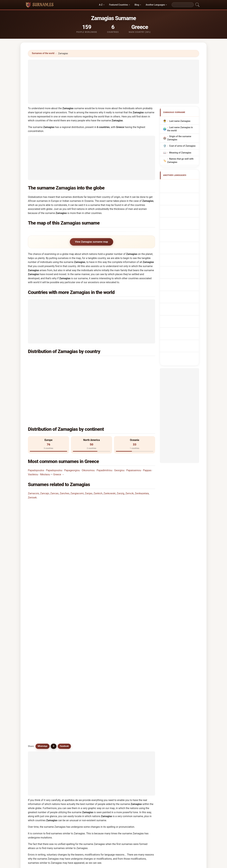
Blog (137, 5)
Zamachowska (141, 693)
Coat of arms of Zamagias (182, 146)
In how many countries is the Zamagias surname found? (63, 502)
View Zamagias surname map (92, 242)
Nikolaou (45, 435)
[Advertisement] (113, 82)
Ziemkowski (75, 731)
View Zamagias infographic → (139, 752)
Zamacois (33, 454)
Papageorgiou (72, 431)
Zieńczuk (41, 739)
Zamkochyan (43, 693)
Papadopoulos (36, 431)
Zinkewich (139, 708)
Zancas (54, 454)
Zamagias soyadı (180, 274)
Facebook (64, 545)
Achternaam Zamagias (183, 229)
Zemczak (41, 685)
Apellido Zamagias (180, 184)
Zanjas (89, 454)
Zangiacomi (77, 454)
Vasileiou (33, 435)
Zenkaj (72, 700)
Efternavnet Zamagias (182, 241)
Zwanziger (107, 708)
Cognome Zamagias (181, 204)
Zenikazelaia (142, 454)
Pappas (147, 431)
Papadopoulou (54, 431)
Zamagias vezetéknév (182, 253)
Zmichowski (140, 731)
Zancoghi (138, 685)
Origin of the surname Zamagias (179, 138)
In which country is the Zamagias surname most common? (64, 482)
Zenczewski (140, 724)
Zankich (98, 454)
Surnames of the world (43, 53)
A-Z (101, 5)
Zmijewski (74, 708)
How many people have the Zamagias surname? (58, 513)
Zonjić (104, 693)
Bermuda (113, 378)
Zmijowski (139, 716)
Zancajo (45, 454)
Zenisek (32, 458)
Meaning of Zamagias (180, 153)
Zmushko (74, 693)
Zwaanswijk (107, 716)
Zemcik (129, 454)
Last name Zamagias (180, 121)
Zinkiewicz (107, 731)
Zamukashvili (43, 716)
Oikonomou (88, 431)
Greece (47, 362)
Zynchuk (73, 716)
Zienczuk (73, 724)
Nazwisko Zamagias (181, 224)
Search (141, 777)
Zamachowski (44, 700)
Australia (48, 370)
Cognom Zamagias (181, 211)
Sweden (48, 378)
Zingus (137, 677)
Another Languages (155, 5)
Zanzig (120, 454)
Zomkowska (108, 724)
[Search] (183, 5)
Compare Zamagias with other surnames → (95, 752)
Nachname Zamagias (182, 199)
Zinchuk (41, 708)
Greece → (59, 435)
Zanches (65, 454)
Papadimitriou (105, 431)
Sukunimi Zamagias (181, 247)
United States (116, 362)
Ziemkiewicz (43, 731)
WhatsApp (42, 545)
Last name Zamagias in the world (180, 129)
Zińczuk (41, 724)
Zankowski (110, 454)
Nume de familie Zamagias (178, 260)
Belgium (113, 370)
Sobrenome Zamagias (182, 218)
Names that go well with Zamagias (180, 161)
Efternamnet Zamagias (183, 268)
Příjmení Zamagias (181, 235)
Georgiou (119, 431)
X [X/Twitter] (54, 545)
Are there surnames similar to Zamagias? (54, 534)
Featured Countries (118, 5)
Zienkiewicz (107, 739)
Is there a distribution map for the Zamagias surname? (62, 523)
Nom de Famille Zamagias (178, 191)
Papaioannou (134, 431)
